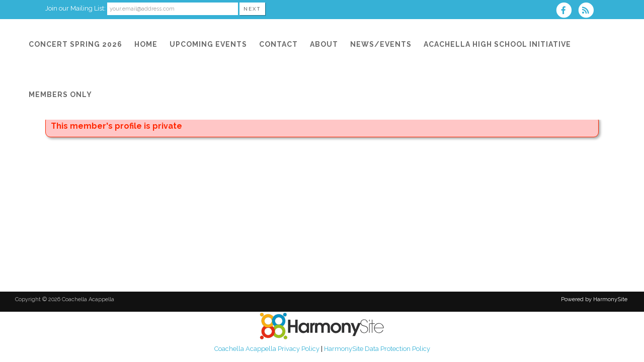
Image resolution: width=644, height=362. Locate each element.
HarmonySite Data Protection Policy (377, 349)
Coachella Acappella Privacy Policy (267, 349)
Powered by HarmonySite (594, 299)
